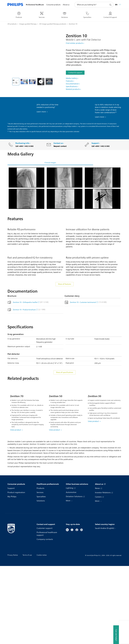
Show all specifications (65, 428)
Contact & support (75, 73)
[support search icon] (110, 5)
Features (69, 81)
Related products (73, 89)
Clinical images (50, 163)
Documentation (72, 84)
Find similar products (74, 43)
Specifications (71, 87)
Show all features (65, 340)
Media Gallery (72, 78)
